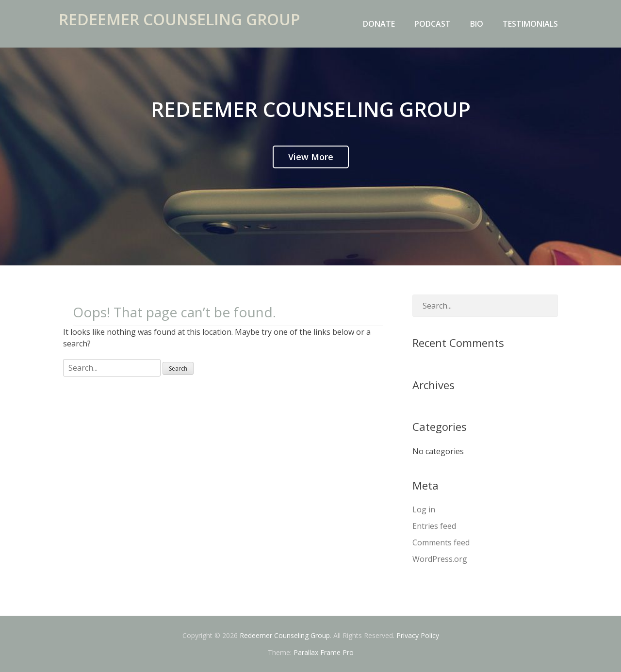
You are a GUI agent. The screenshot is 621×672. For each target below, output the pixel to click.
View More (311, 157)
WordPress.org (440, 559)
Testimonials (530, 24)
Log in (424, 509)
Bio (477, 24)
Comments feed (441, 542)
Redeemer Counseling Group (184, 26)
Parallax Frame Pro (324, 652)
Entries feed (434, 526)
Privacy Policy (418, 635)
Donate (379, 24)
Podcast (433, 24)
